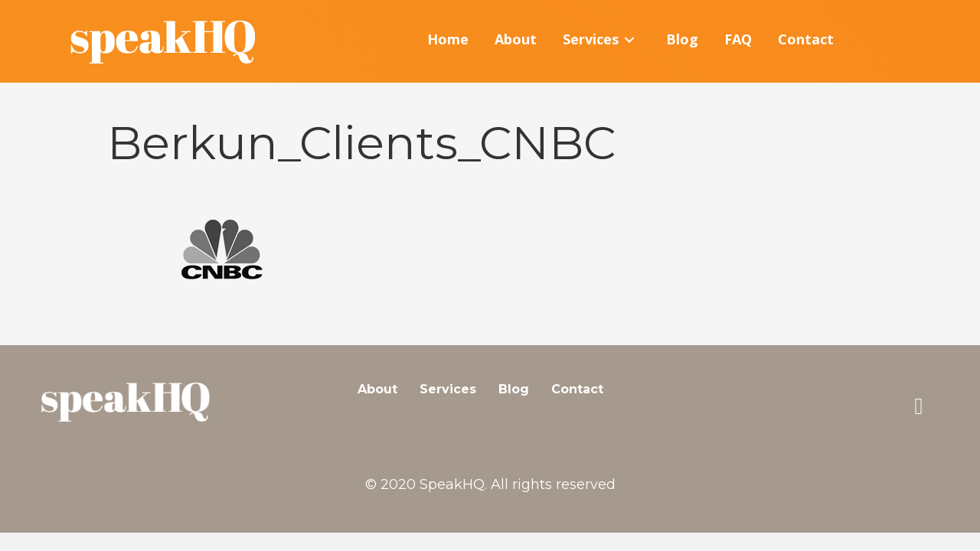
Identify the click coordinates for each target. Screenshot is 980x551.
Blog (514, 389)
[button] (919, 406)
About (377, 389)
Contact (577, 389)
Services (448, 389)
